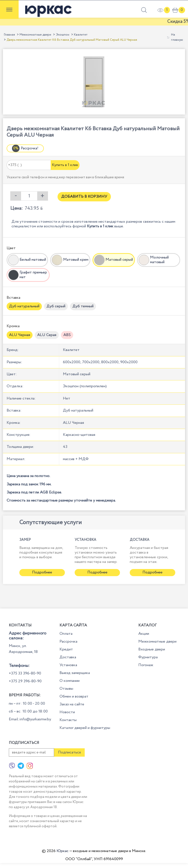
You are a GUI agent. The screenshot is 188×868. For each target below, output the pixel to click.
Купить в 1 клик (65, 165)
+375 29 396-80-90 (25, 681)
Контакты (68, 720)
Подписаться (69, 752)
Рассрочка (68, 641)
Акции (144, 634)
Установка (68, 665)
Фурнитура (148, 657)
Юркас (63, 851)
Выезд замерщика (75, 673)
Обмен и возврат (74, 696)
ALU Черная (20, 335)
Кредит (66, 649)
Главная (9, 35)
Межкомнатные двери (35, 35)
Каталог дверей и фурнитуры (85, 728)
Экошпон (63, 35)
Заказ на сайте (72, 704)
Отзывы (66, 689)
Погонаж (146, 665)
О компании (70, 681)
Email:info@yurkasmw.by (30, 719)
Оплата (66, 634)
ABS (67, 335)
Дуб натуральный (24, 306)
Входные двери (152, 649)
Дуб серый (56, 306)
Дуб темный (83, 306)
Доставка (68, 657)
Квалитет (81, 35)
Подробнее (42, 572)
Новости (67, 712)
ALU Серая (47, 335)
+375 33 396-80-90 (25, 673)
